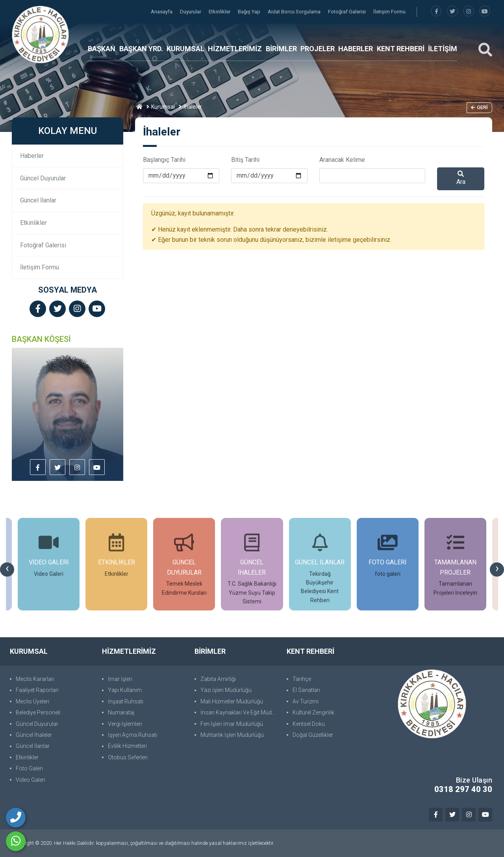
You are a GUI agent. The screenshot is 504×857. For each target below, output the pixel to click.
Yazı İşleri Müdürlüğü (226, 690)
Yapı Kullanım (125, 690)
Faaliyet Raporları (37, 690)
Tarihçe (302, 679)
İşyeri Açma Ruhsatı (132, 735)
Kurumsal (163, 107)
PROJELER (318, 49)
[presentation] (7, 569)
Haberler (32, 156)
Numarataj (121, 712)
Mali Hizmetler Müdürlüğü (232, 701)
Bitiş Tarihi (245, 160)
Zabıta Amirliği (218, 679)
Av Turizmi (306, 701)
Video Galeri (31, 780)
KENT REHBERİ (401, 49)
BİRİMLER (281, 49)
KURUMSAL (185, 49)
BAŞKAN (102, 49)
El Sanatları (306, 690)
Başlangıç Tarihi (164, 160)
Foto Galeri (29, 768)
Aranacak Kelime (342, 160)
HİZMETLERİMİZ (235, 49)
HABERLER (356, 49)
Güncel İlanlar (38, 200)
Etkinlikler (220, 12)
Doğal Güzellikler (313, 735)
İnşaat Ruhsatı (126, 701)
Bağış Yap (250, 12)
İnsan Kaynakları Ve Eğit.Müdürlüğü (240, 712)
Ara (461, 178)
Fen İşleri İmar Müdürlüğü (232, 724)
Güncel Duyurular (43, 178)
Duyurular (191, 12)
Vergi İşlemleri (125, 724)
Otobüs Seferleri (128, 757)
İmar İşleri (120, 679)
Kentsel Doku (309, 724)
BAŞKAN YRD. (141, 49)
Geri (479, 107)
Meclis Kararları (35, 679)
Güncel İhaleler (34, 735)
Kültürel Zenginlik (313, 712)
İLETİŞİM (443, 49)
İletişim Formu (389, 12)
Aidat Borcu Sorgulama (295, 12)
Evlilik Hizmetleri (127, 746)
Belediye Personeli (38, 712)
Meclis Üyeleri (32, 701)
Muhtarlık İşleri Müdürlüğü (232, 735)
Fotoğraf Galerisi (347, 12)
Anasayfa (162, 12)
